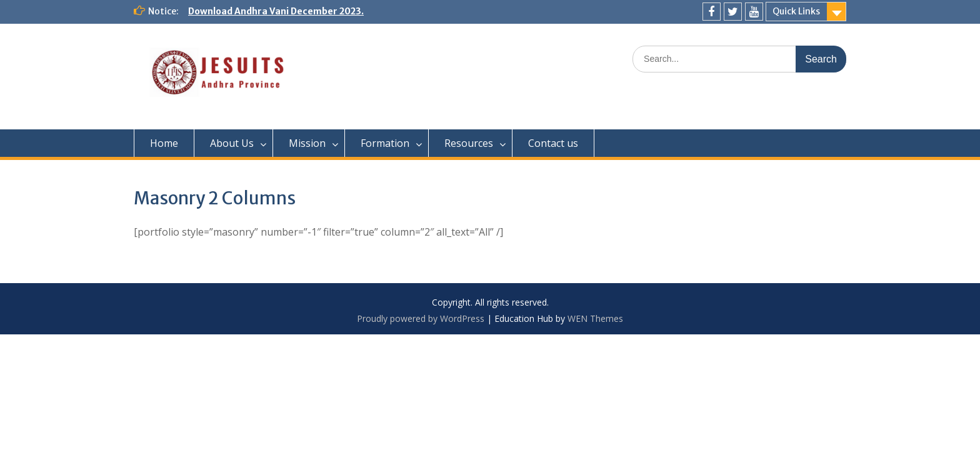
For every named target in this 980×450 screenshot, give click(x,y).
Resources (469, 143)
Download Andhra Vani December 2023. (276, 11)
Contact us (553, 143)
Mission (307, 143)
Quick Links (796, 11)
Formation (385, 143)
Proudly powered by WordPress (421, 318)
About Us (232, 143)
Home (164, 143)
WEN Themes (595, 318)
